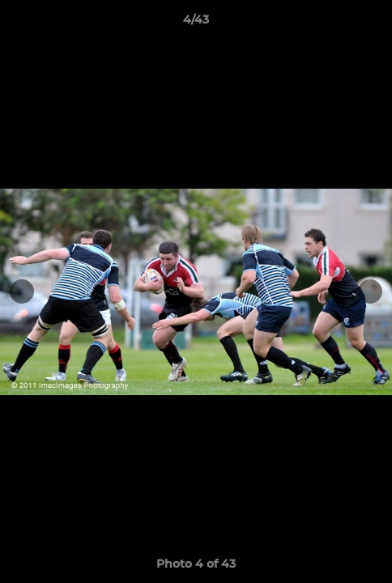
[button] (373, 23)
